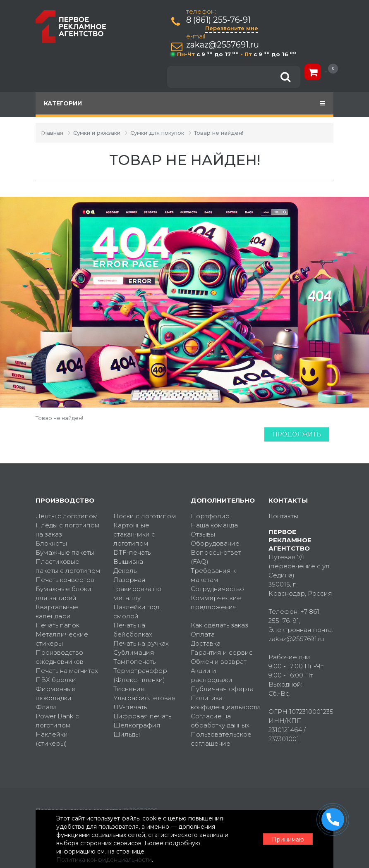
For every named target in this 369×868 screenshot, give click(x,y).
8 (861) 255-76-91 (218, 20)
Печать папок (58, 625)
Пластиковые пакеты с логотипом (68, 566)
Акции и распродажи (212, 675)
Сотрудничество (217, 589)
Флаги (46, 707)
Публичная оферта (222, 689)
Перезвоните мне (232, 28)
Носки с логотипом (145, 516)
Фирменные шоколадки (56, 693)
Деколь (125, 571)
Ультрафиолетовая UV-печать (145, 702)
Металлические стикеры (62, 639)
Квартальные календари (57, 612)
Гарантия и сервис (222, 652)
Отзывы (203, 534)
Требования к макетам (213, 575)
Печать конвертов (65, 580)
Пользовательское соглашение (221, 739)
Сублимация (134, 652)
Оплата (203, 634)
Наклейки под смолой (136, 612)
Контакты (283, 516)
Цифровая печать (142, 716)
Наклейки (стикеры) (52, 739)
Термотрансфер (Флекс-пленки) (140, 675)
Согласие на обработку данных (220, 721)
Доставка (206, 643)
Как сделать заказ (219, 625)
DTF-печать (132, 552)
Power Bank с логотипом (57, 721)
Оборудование (215, 543)
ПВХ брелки (56, 680)
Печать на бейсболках (133, 630)
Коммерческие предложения (216, 602)
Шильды (127, 734)
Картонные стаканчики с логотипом (134, 534)
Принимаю (288, 839)
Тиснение (129, 689)
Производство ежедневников (60, 657)
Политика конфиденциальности (223, 702)
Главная (52, 133)
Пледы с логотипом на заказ (68, 530)
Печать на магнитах (67, 671)
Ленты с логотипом (67, 516)
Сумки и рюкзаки (97, 133)
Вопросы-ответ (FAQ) (216, 557)
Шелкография (137, 725)
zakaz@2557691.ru (223, 45)
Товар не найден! (219, 133)
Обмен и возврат (219, 662)
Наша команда (214, 525)
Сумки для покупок (157, 133)
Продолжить (297, 434)
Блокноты (51, 543)
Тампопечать (134, 662)
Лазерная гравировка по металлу (137, 589)
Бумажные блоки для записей (63, 593)
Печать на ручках (141, 643)
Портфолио (210, 516)
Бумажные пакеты (65, 552)
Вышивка (128, 562)
